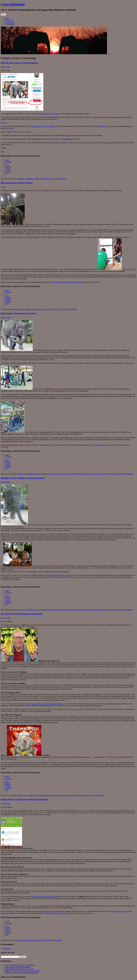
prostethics (104, 610)
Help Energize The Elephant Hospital (17, 183)
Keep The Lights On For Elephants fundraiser (67, 282)
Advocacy (21, 309)
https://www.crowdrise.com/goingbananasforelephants (44, 704)
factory (69, 474)
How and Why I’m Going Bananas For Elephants (22, 614)
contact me (76, 709)
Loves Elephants (13, 4)
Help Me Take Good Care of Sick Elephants (19, 63)
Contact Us (9, 20)
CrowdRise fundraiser (101, 445)
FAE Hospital (10, 24)
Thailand (105, 474)
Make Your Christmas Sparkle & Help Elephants (22, 973)
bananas (41, 795)
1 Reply (4, 187)
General (37, 179)
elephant (63, 474)
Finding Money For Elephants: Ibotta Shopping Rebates (25, 799)
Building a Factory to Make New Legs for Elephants (23, 478)
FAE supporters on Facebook (59, 913)
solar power (52, 309)
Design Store (9, 22)
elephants (21, 179)
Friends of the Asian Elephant (75, 610)
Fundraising (29, 179)
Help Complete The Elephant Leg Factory (19, 313)
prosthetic (98, 474)
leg (92, 474)
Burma (50, 474)
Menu (3, 15)
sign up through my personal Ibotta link (44, 897)
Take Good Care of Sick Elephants (49, 114)
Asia (36, 795)
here (12, 128)
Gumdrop (102, 126)
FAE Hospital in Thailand (50, 911)
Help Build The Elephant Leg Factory (60, 575)
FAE (62, 610)
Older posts (6, 948)
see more (4, 123)
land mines (87, 474)
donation (56, 474)
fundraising (90, 610)
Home (7, 18)
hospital (97, 610)
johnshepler (62, 179)
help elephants (77, 474)
